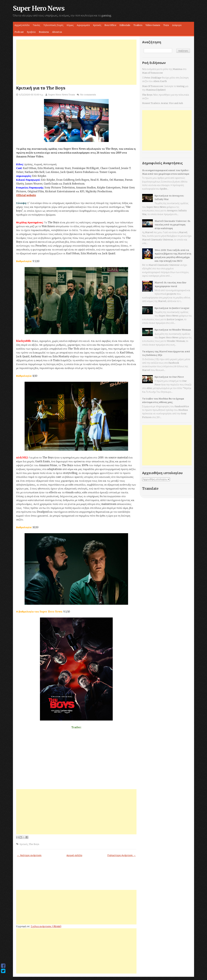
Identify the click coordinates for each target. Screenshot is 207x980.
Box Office (110, 25)
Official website (26, 195)
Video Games (153, 25)
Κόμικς (70, 25)
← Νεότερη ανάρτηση (29, 855)
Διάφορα (177, 25)
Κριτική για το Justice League (172, 308)
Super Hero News (39, 8)
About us (57, 32)
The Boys (34, 844)
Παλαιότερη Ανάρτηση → (121, 855)
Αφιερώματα (83, 25)
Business (44, 32)
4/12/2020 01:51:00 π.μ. (31, 95)
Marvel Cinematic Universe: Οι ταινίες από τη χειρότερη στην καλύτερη (172, 225)
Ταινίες (36, 25)
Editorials (125, 25)
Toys (166, 25)
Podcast (19, 32)
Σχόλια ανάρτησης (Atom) (46, 926)
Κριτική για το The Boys (41, 88)
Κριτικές (97, 25)
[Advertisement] (76, 62)
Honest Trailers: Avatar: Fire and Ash (163, 103)
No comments (88, 95)
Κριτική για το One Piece (169, 377)
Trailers (138, 25)
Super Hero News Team (62, 95)
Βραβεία (31, 32)
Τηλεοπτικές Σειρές (53, 25)
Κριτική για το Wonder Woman (173, 330)
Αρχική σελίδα (22, 25)
